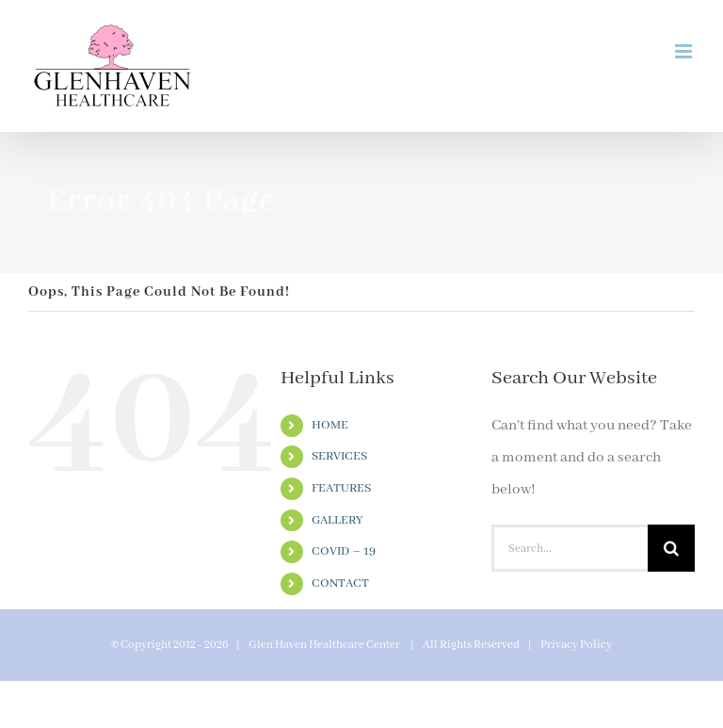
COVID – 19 (344, 551)
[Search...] (570, 548)
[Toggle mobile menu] (685, 51)
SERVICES (339, 456)
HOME (330, 425)
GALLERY (337, 520)
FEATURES (341, 488)
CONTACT (340, 583)
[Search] (671, 548)
